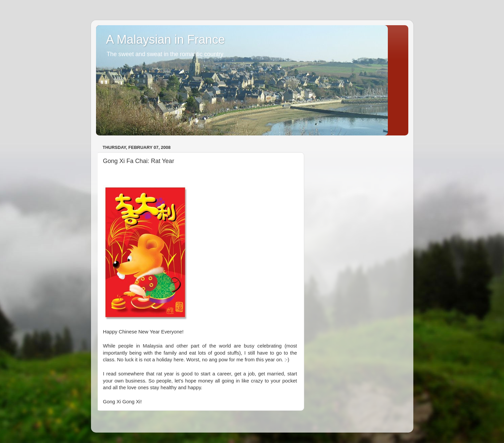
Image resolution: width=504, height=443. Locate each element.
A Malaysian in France (166, 39)
